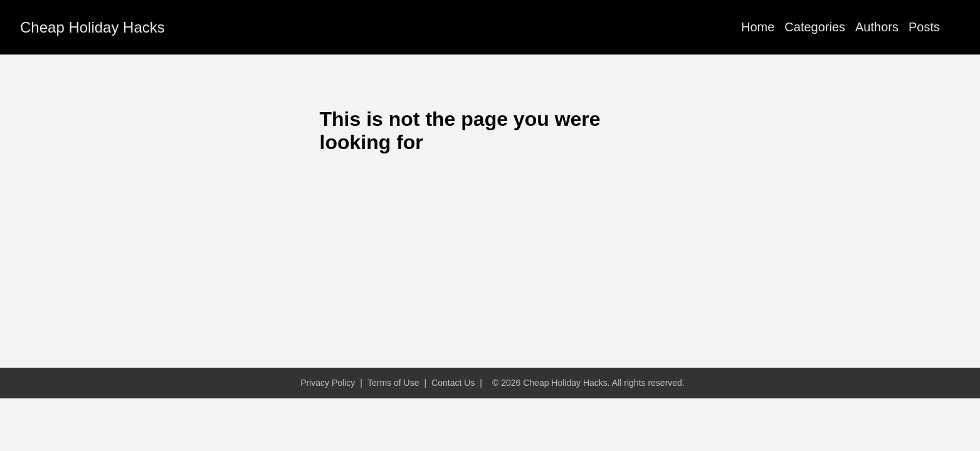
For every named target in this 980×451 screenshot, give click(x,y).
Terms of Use (393, 383)
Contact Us (453, 383)
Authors (877, 27)
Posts (924, 27)
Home (758, 27)
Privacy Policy (328, 383)
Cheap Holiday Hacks (92, 27)
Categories (815, 27)
